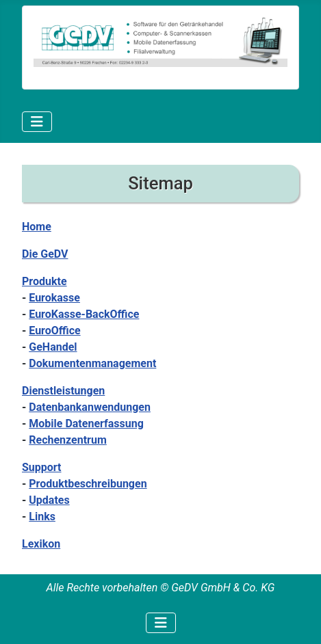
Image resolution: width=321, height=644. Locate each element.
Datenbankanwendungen (90, 407)
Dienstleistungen (63, 391)
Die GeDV (45, 254)
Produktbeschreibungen (88, 484)
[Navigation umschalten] (37, 122)
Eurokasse (54, 298)
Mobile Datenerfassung (86, 424)
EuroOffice (54, 331)
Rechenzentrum (68, 440)
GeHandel (53, 347)
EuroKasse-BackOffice (84, 314)
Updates (49, 500)
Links (42, 516)
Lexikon (41, 544)
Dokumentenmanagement (92, 363)
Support (42, 467)
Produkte (44, 281)
